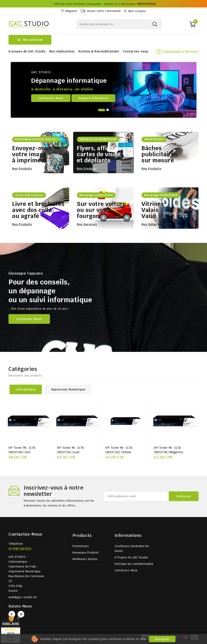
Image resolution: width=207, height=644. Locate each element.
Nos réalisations (62, 51)
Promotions (81, 546)
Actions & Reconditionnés (99, 51)
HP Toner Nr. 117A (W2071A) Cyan (71, 450)
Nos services (87, 224)
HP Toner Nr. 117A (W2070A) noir (22, 450)
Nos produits (22, 169)
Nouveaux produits (86, 553)
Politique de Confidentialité (134, 564)
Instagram (21, 614)
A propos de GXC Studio (27, 51)
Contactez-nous (136, 51)
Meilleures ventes (85, 559)
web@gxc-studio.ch (23, 597)
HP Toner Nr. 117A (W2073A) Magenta (168, 450)
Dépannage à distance (181, 52)
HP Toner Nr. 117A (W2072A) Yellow (119, 450)
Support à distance (93, 98)
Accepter (162, 639)
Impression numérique (68, 389)
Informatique (26, 389)
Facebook (12, 614)
